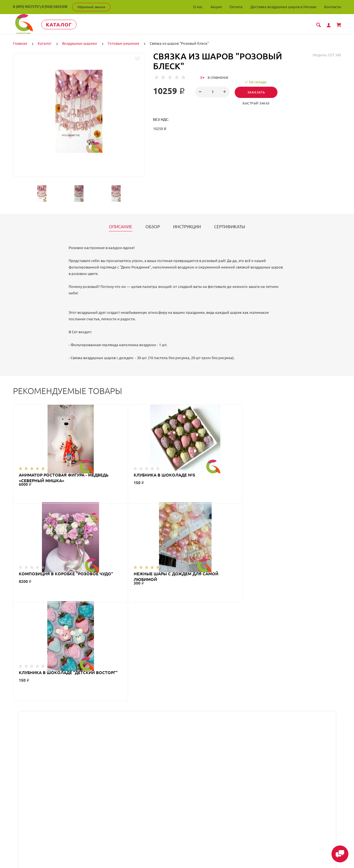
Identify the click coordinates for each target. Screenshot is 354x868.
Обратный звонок (91, 7)
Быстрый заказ (257, 103)
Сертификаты (230, 227)
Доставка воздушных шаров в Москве (283, 7)
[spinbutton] (213, 92)
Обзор (153, 227)
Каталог (65, 24)
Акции (216, 7)
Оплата (236, 7)
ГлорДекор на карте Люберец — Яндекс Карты (177, 735)
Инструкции (187, 227)
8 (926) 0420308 (54, 6)
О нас (198, 7)
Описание (121, 227)
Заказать (257, 92)
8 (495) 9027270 (26, 6)
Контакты (333, 7)
